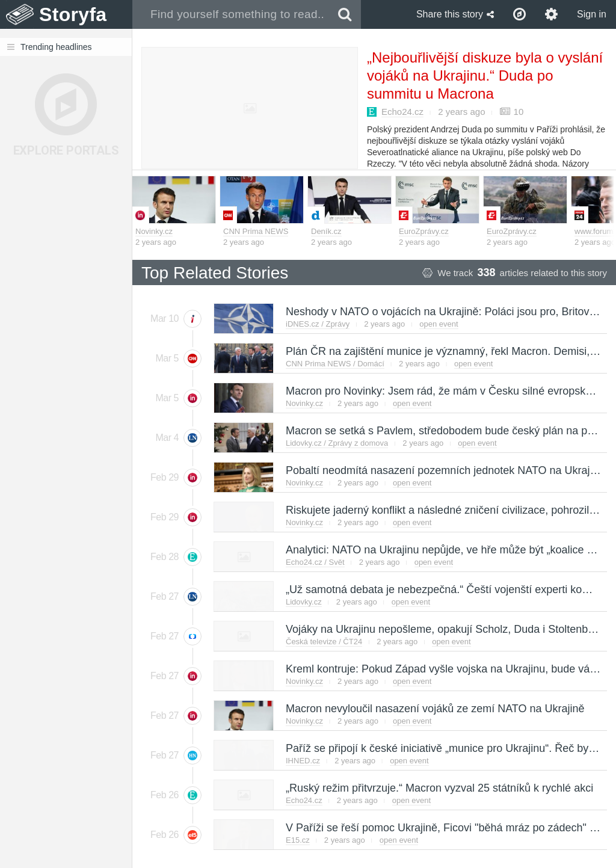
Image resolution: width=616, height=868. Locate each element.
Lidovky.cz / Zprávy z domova (337, 443)
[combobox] (231, 14)
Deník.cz (326, 231)
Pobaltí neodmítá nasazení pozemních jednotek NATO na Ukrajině (445, 470)
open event (439, 324)
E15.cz (298, 840)
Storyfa (73, 14)
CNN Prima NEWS (256, 231)
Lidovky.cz (304, 602)
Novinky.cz (154, 231)
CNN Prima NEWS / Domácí (335, 364)
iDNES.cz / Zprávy (318, 324)
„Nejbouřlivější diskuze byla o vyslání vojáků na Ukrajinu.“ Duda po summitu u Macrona (485, 75)
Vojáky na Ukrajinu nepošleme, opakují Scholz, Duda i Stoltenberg (444, 629)
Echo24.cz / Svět (315, 562)
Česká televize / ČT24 (324, 642)
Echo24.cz (402, 112)
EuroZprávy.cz (424, 231)
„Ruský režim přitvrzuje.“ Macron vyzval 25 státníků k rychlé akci (439, 788)
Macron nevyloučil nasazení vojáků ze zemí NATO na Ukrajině (435, 709)
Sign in (592, 14)
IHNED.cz (303, 761)
